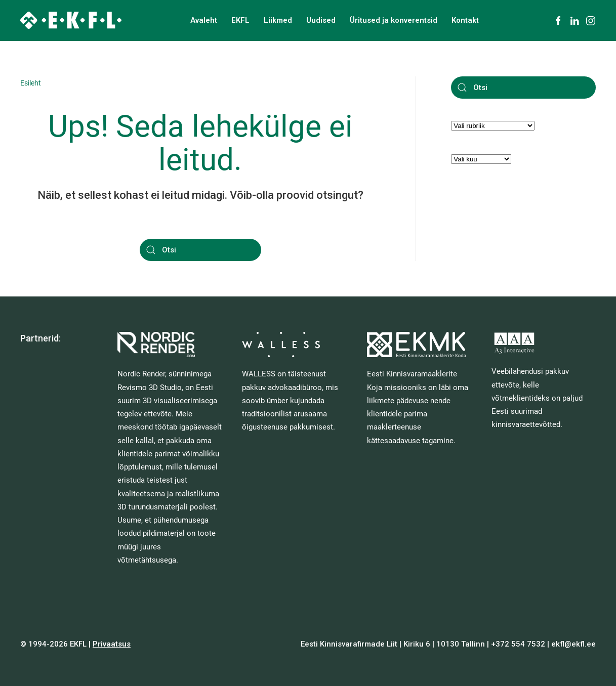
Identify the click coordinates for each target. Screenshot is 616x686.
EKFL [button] (240, 20)
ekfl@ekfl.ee (573, 644)
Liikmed (278, 20)
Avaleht (204, 20)
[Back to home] (71, 20)
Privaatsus (112, 644)
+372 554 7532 (518, 644)
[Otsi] (200, 250)
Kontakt (465, 20)
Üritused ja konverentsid (394, 20)
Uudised (321, 20)
